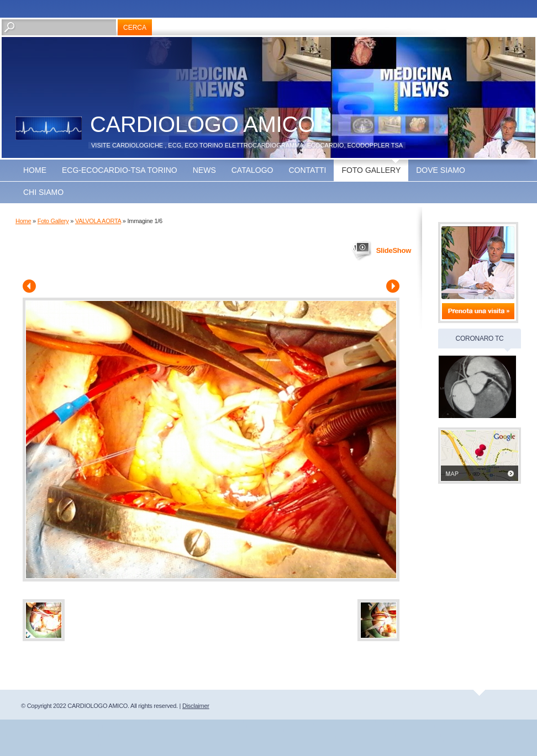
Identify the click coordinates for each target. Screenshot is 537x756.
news (204, 170)
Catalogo (252, 170)
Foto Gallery (371, 170)
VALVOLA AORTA (98, 221)
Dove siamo (441, 170)
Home (35, 170)
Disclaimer (196, 706)
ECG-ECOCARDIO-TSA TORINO (120, 170)
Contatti (307, 170)
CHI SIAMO (43, 192)
